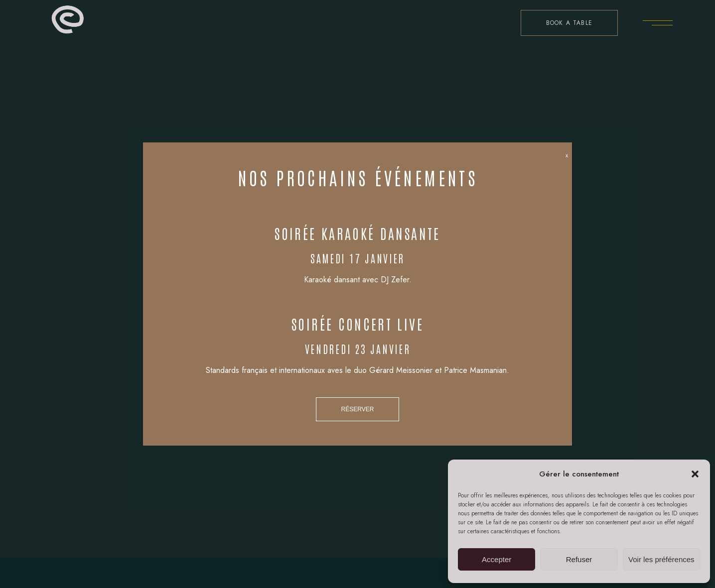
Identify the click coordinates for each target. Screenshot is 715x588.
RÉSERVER (358, 409)
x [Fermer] (567, 155)
